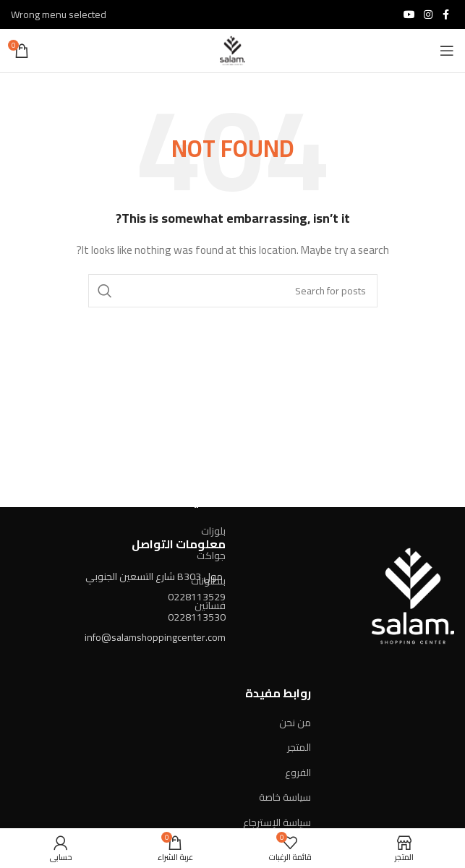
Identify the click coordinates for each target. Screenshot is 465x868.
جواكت (211, 556)
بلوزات (213, 531)
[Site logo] (232, 50)
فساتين (210, 605)
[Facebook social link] (445, 15)
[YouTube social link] (409, 15)
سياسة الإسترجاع (277, 822)
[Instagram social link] (428, 15)
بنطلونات (208, 581)
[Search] (233, 291)
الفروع (298, 773)
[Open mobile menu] (447, 51)
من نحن (295, 723)
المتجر (299, 747)
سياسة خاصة (285, 797)
